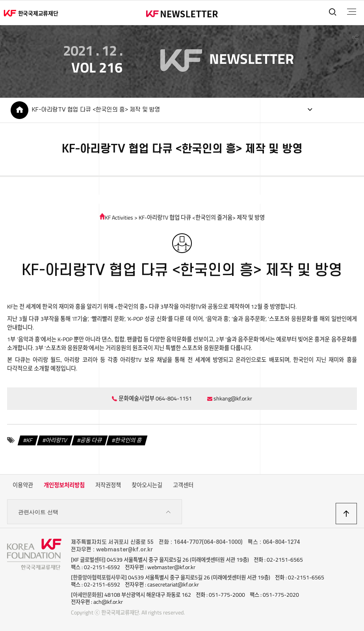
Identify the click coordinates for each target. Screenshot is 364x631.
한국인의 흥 (128, 440)
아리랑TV (56, 440)
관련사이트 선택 (95, 512)
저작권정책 (108, 485)
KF (30, 440)
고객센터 (183, 485)
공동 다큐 (91, 440)
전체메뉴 (352, 12)
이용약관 (23, 485)
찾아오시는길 (147, 485)
